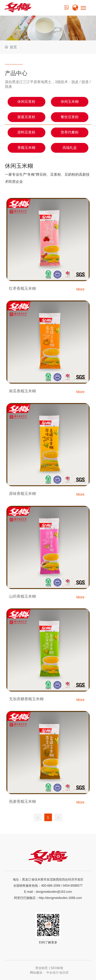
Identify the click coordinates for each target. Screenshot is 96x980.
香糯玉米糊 (26, 148)
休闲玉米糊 (70, 102)
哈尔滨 (64, 973)
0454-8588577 (73, 886)
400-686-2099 (51, 886)
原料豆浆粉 (26, 132)
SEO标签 (57, 968)
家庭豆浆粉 (26, 117)
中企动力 (52, 973)
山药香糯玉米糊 (22, 596)
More (80, 289)
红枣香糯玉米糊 (22, 288)
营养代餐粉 (70, 132)
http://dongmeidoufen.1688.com (60, 898)
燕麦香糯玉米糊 (22, 801)
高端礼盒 (70, 148)
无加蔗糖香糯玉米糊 (26, 699)
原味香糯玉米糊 (22, 493)
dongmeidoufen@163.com (54, 892)
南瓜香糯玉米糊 (22, 391)
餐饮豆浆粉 (70, 117)
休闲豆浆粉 (26, 102)
